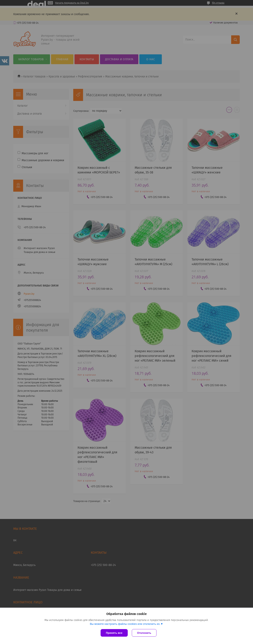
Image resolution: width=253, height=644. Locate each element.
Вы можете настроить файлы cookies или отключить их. (125, 624)
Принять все (114, 633)
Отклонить (144, 633)
